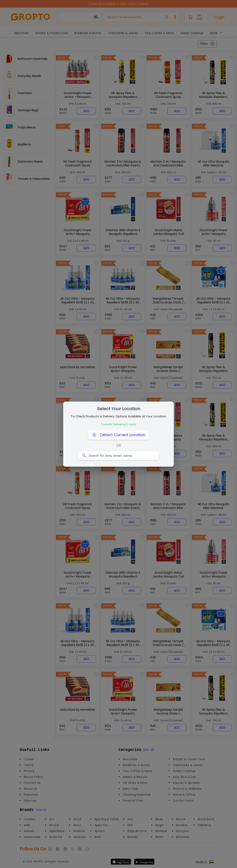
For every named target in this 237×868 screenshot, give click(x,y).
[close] (148, 848)
